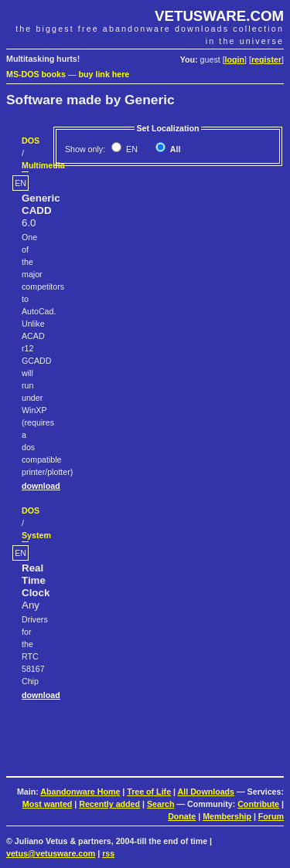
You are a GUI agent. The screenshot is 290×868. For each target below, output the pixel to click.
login (235, 59)
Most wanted (48, 804)
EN (131, 149)
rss (108, 853)
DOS (31, 141)
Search (161, 804)
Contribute (258, 804)
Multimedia (43, 165)
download (41, 486)
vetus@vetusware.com (51, 853)
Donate (182, 816)
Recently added (109, 804)
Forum (271, 816)
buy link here (104, 74)
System (36, 535)
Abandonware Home (80, 792)
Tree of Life (149, 792)
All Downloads (206, 792)
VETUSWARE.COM (219, 16)
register (266, 59)
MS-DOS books (36, 74)
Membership (227, 816)
